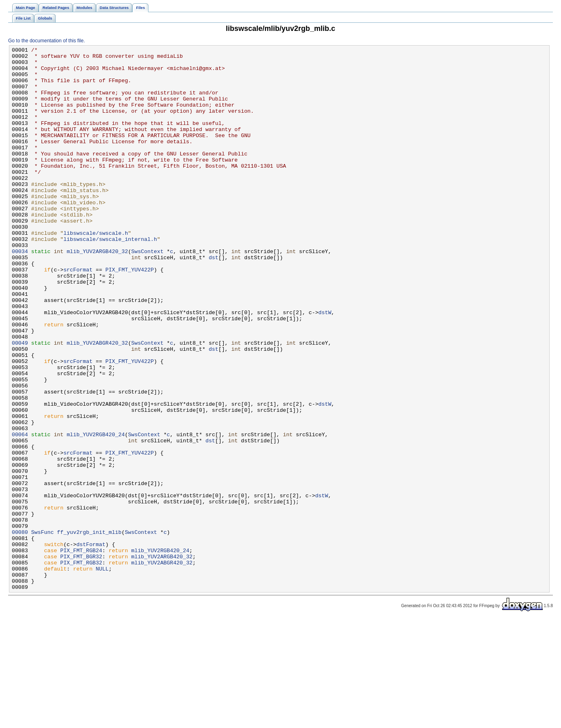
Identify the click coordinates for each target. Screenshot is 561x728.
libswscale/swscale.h (96, 271)
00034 (20, 293)
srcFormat (78, 315)
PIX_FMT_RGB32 (81, 666)
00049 (20, 402)
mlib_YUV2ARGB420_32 (97, 293)
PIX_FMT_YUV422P (130, 315)
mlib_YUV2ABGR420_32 (97, 402)
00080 (20, 630)
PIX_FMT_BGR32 (81, 659)
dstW (325, 366)
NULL (102, 673)
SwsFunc (43, 630)
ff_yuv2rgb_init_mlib (89, 630)
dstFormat (91, 644)
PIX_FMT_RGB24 (81, 651)
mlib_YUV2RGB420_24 (96, 512)
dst (214, 300)
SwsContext (147, 293)
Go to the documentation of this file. (47, 41)
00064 (20, 512)
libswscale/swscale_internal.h (110, 278)
